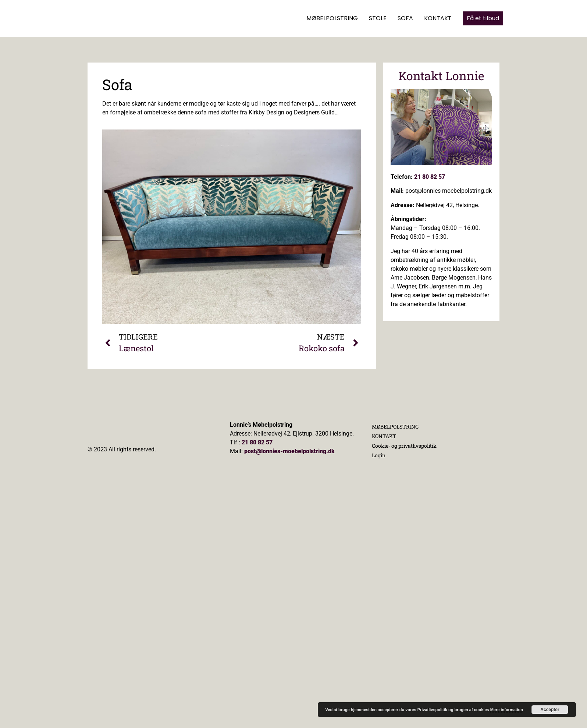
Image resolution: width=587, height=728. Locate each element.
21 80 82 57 (430, 177)
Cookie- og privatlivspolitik (404, 446)
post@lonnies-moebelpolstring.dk (289, 451)
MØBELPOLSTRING (332, 18)
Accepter (550, 710)
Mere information (507, 710)
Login (379, 455)
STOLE (378, 18)
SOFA (405, 18)
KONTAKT (438, 18)
